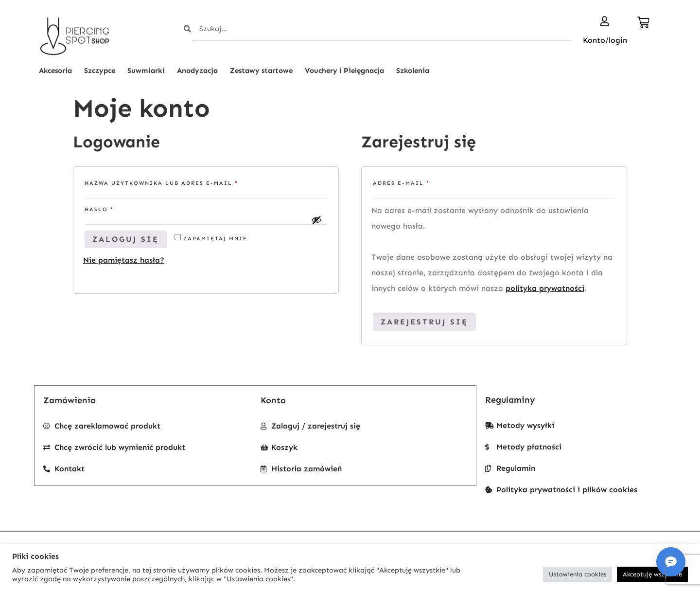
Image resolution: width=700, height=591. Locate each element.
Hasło (119, 208)
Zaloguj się (126, 239)
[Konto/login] (605, 21)
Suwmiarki (146, 71)
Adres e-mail (421, 182)
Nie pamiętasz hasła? (124, 260)
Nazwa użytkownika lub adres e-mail (181, 182)
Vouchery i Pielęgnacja (344, 71)
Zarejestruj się (424, 322)
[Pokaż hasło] (316, 220)
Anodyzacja (197, 71)
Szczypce (100, 71)
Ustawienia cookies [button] (577, 574)
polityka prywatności (545, 288)
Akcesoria (55, 71)
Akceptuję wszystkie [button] (652, 574)
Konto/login (605, 40)
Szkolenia (413, 71)
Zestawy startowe (261, 71)
